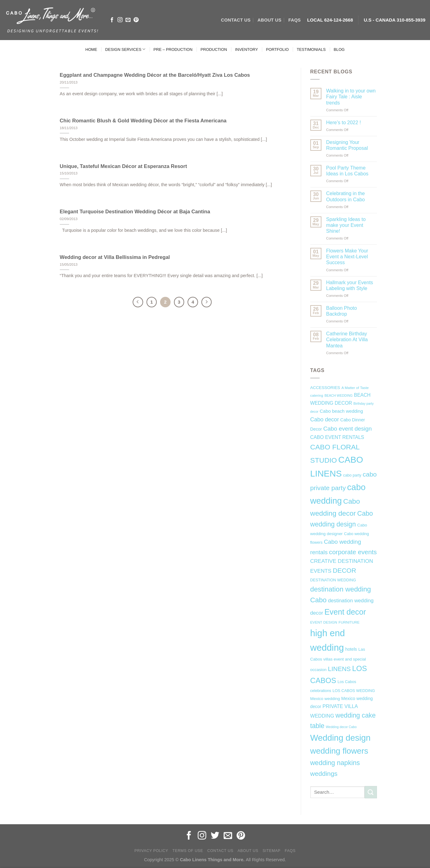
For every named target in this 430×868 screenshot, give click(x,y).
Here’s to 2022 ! (343, 123)
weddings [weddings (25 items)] (324, 774)
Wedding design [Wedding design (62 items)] (341, 738)
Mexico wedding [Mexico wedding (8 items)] (325, 699)
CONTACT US (236, 20)
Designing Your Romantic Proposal (347, 145)
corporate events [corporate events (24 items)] (353, 552)
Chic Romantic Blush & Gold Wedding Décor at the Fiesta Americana (143, 121)
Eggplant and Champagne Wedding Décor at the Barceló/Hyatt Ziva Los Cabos (155, 75)
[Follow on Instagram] (120, 20)
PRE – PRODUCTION (173, 49)
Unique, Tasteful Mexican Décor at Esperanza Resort (124, 166)
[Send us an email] (128, 20)
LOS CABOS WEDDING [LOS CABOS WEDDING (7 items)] (354, 691)
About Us (248, 851)
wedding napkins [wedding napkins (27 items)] (335, 763)
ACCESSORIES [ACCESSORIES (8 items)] (325, 388)
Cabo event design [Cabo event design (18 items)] (347, 429)
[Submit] (371, 792)
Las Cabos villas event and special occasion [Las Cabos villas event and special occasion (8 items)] (338, 660)
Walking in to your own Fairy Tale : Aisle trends (351, 97)
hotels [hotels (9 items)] (351, 649)
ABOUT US (269, 20)
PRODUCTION (214, 49)
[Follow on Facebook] (112, 20)
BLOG (339, 49)
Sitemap (271, 851)
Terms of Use (188, 851)
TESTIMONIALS (311, 49)
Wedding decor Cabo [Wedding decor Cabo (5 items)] (341, 727)
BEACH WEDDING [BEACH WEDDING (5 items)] (339, 395)
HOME (91, 49)
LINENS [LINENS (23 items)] (339, 669)
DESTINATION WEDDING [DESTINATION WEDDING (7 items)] (333, 580)
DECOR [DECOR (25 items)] (345, 570)
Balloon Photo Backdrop (341, 311)
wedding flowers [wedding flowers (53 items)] (339, 751)
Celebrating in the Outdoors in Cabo (345, 196)
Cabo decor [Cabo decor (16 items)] (325, 420)
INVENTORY (246, 49)
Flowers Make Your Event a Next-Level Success (347, 257)
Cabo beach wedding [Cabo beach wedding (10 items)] (341, 411)
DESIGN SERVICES (125, 49)
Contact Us (220, 851)
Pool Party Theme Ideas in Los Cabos (347, 171)
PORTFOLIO (277, 49)
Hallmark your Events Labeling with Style (349, 285)
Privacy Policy (151, 851)
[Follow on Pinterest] (136, 20)
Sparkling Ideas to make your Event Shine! (346, 225)
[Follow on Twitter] (215, 836)
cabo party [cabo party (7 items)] (352, 475)
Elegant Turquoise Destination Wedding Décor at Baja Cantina (135, 212)
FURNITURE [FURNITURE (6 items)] (349, 622)
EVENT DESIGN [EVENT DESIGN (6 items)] (324, 622)
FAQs (295, 20)
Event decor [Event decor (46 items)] (345, 612)
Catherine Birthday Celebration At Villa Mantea (347, 340)
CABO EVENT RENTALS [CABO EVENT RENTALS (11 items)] (337, 437)
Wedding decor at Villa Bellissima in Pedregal (115, 257)
